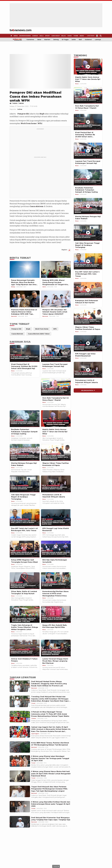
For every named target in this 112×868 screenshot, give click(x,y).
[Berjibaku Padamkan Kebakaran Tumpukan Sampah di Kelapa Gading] (88, 177)
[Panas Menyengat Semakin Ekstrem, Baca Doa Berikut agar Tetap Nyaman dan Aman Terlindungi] (25, 269)
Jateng (56, 40)
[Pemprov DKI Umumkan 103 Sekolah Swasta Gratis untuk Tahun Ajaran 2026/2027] (56, 299)
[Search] (101, 36)
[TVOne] (76, 36)
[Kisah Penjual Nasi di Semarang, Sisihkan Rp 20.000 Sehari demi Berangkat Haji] (88, 122)
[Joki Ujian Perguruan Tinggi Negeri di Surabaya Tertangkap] (88, 233)
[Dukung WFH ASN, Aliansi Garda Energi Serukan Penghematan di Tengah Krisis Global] (56, 269)
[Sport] (47, 36)
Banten (47, 40)
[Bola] (42, 36)
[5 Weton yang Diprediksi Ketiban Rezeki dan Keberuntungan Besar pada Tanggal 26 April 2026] (20, 807)
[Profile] (97, 36)
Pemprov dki (23, 114)
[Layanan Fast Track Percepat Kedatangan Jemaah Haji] (88, 151)
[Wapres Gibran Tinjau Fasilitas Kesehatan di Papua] (88, 317)
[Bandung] (17, 40)
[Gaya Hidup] (56, 36)
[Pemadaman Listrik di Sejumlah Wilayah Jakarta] (88, 370)
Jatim (74, 40)
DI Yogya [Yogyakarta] (65, 40)
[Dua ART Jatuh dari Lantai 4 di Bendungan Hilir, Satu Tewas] (88, 261)
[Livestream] (90, 36)
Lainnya (98, 40)
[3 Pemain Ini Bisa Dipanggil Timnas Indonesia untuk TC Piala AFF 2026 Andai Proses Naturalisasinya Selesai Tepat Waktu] (20, 717)
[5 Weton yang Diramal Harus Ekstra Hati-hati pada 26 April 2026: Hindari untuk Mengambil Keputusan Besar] (20, 776)
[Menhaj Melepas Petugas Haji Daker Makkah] (88, 206)
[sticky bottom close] (56, 866)
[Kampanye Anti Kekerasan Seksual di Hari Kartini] (88, 290)
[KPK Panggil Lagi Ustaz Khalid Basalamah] (88, 343)
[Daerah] (35, 36)
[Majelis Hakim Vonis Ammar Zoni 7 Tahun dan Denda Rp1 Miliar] (88, 67)
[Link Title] (11, 103)
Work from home (29, 123)
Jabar (39, 40)
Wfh (40, 123)
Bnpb (42, 114)
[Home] (20, 30)
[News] (16, 36)
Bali (80, 40)
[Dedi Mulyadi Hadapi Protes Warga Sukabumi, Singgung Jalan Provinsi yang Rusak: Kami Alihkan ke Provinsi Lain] (20, 686)
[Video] (70, 36)
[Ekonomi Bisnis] (25, 36)
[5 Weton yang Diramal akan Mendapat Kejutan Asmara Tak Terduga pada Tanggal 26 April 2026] (20, 761)
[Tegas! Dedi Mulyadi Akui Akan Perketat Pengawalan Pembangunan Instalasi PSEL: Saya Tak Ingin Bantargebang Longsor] (20, 791)
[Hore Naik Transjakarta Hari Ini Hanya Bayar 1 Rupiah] (88, 95)
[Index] (82, 36)
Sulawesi (88, 40)
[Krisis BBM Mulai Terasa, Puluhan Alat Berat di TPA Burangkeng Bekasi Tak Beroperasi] (20, 747)
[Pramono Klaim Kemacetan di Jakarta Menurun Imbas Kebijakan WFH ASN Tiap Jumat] (25, 299)
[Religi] (64, 36)
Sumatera (30, 40)
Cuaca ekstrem (37, 206)
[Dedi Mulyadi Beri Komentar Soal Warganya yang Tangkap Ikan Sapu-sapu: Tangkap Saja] (20, 822)
